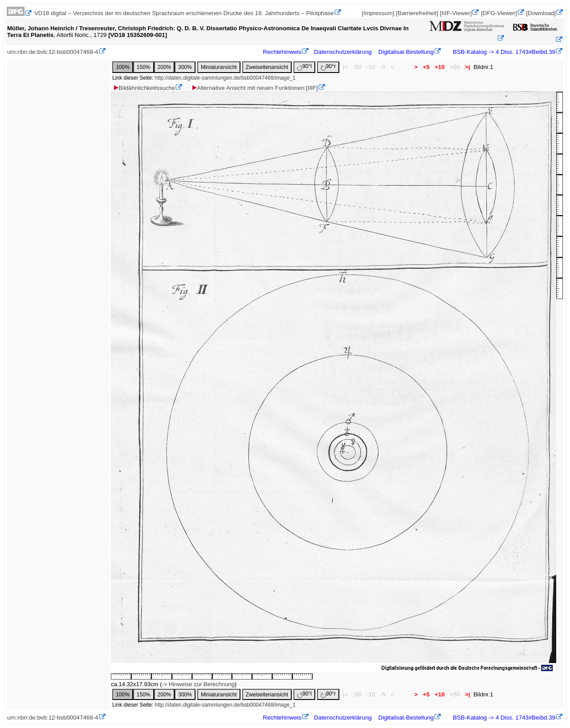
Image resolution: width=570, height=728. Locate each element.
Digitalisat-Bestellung (406, 52)
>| (467, 67)
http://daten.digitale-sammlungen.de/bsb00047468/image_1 (225, 78)
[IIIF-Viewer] (456, 13)
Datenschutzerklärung (343, 52)
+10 (440, 67)
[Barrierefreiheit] (417, 13)
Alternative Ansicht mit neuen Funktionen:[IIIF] (254, 88)
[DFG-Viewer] (499, 13)
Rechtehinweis (282, 52)
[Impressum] (378, 13)
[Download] (541, 13)
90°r (328, 67)
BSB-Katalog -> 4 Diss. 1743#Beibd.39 (503, 52)
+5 (426, 67)
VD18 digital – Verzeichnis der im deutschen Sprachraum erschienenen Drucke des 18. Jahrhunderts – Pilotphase (184, 13)
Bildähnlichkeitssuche (144, 88)
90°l (304, 67)
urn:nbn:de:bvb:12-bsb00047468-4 (53, 52)
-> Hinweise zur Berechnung (198, 684)
